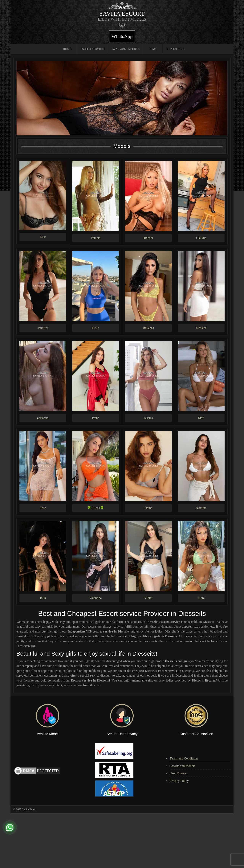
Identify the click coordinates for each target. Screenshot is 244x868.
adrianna (43, 418)
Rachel (148, 238)
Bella (96, 328)
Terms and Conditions (184, 758)
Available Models (126, 49)
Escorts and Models (182, 766)
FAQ (153, 49)
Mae (43, 237)
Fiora (201, 598)
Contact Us (175, 49)
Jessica (148, 418)
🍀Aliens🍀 (96, 508)
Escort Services (93, 49)
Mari (201, 418)
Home (67, 49)
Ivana (96, 418)
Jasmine (201, 508)
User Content (178, 773)
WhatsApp (122, 36)
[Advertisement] (114, 840)
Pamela (96, 238)
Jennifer (43, 328)
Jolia (43, 598)
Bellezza (148, 328)
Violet (148, 598)
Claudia (201, 238)
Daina (148, 508)
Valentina (96, 598)
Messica (201, 328)
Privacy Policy (179, 781)
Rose (43, 508)
